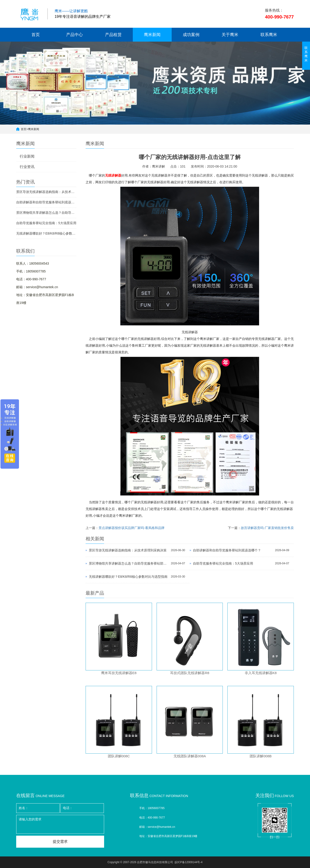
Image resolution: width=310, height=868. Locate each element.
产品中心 (74, 35)
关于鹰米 (230, 35)
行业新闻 (27, 156)
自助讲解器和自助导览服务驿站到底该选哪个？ (46, 202)
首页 (36, 35)
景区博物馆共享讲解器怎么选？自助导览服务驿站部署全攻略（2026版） (46, 213)
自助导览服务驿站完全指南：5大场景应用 (46, 223)
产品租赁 (113, 35)
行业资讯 (27, 167)
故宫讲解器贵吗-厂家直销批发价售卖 (267, 528)
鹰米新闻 (152, 35)
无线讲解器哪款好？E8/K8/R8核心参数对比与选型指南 (46, 233)
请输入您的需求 (60, 824)
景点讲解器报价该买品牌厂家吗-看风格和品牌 (132, 528)
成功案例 (191, 35)
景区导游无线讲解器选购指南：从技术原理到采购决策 (46, 192)
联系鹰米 (269, 35)
